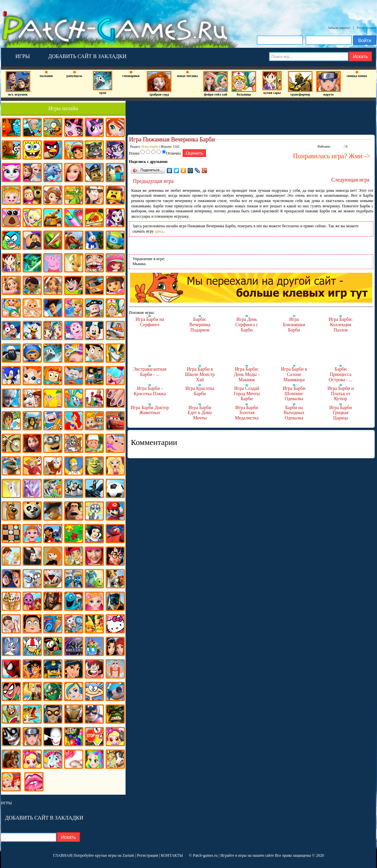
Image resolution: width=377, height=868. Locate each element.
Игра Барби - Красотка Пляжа (150, 391)
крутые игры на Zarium (115, 855)
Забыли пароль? (339, 28)
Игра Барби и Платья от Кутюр (341, 394)
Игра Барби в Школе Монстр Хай (200, 374)
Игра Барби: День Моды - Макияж (247, 374)
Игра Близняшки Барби (294, 325)
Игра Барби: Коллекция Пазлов (340, 325)
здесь (159, 231)
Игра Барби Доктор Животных (150, 410)
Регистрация (366, 28)
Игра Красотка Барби (200, 391)
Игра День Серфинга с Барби (247, 325)
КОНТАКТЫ (172, 855)
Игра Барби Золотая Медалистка (247, 413)
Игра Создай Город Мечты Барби (247, 394)
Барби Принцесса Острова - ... (341, 374)
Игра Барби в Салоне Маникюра (294, 374)
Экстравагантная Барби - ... (150, 372)
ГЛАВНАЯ (62, 855)
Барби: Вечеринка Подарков (200, 325)
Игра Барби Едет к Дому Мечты (200, 413)
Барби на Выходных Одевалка (294, 413)
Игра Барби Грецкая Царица (340, 413)
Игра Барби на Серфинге (150, 322)
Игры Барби (150, 146)
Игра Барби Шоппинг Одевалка (294, 394)
